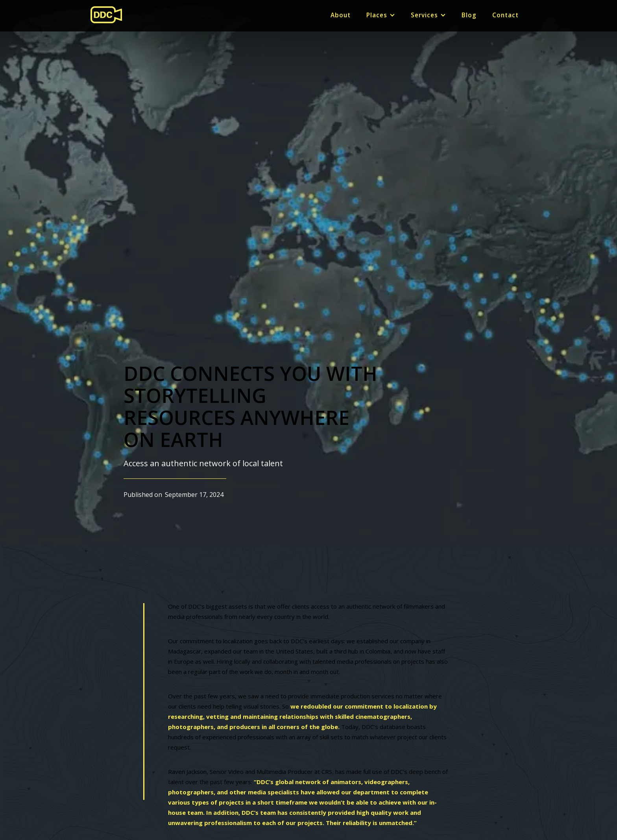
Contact (505, 15)
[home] (106, 15)
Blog (469, 15)
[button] (381, 15)
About (341, 15)
